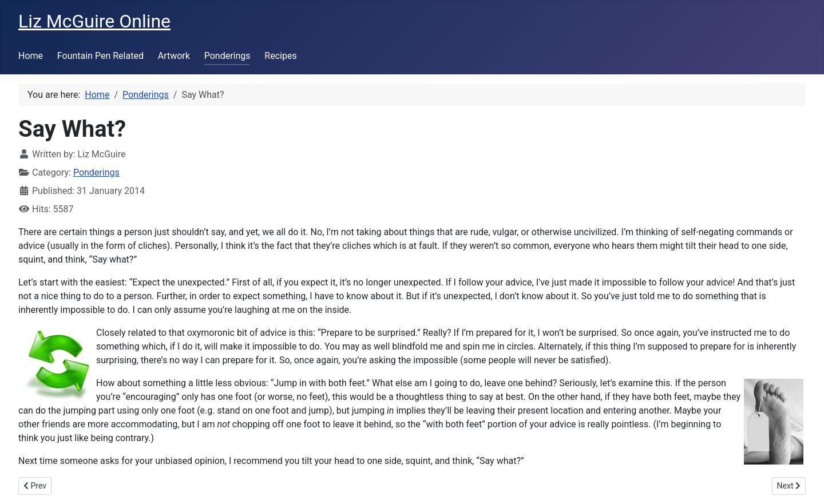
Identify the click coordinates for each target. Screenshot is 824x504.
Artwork (174, 56)
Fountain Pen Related (100, 56)
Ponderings (227, 56)
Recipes (280, 56)
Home (31, 56)
